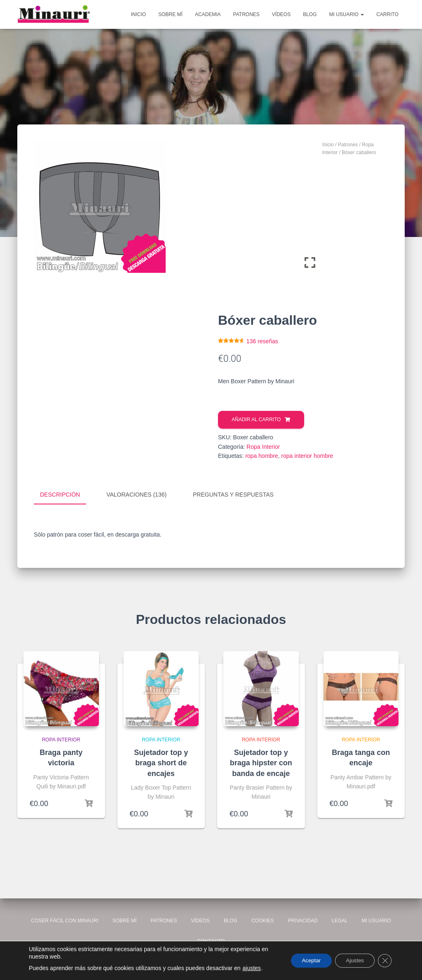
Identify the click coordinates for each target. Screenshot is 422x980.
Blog (310, 14)
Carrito (387, 14)
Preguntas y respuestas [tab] (233, 495)
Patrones (246, 14)
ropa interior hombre (307, 456)
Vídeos (281, 14)
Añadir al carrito (256, 420)
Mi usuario (347, 14)
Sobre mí (170, 14)
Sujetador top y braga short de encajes (161, 762)
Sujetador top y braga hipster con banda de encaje (261, 762)
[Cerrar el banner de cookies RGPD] (384, 961)
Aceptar (304, 961)
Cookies (263, 920)
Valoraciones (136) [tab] (136, 495)
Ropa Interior (263, 447)
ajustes (252, 968)
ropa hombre (261, 456)
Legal (340, 920)
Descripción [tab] (60, 495)
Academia (208, 14)
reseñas (262, 341)
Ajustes (352, 961)
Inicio (139, 14)
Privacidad (302, 920)
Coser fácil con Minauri (65, 920)
